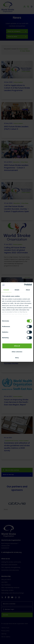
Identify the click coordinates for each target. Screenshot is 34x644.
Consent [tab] (6, 290)
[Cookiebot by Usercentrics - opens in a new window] (24, 285)
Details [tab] (17, 290)
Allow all (17, 346)
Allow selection (17, 352)
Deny (17, 358)
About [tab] (28, 290)
